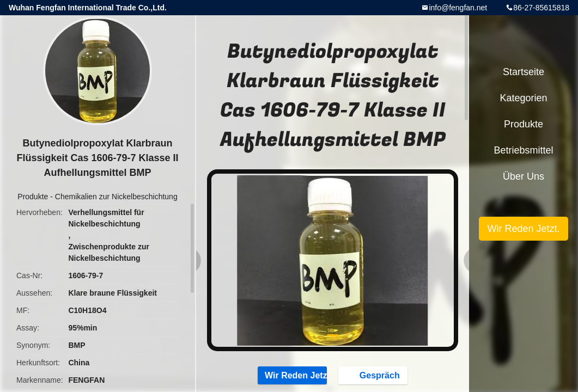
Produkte (33, 197)
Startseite (524, 72)
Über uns (524, 176)
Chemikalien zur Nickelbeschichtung (116, 197)
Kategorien (523, 98)
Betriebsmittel (523, 150)
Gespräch (374, 375)
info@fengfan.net (458, 8)
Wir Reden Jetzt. (292, 375)
